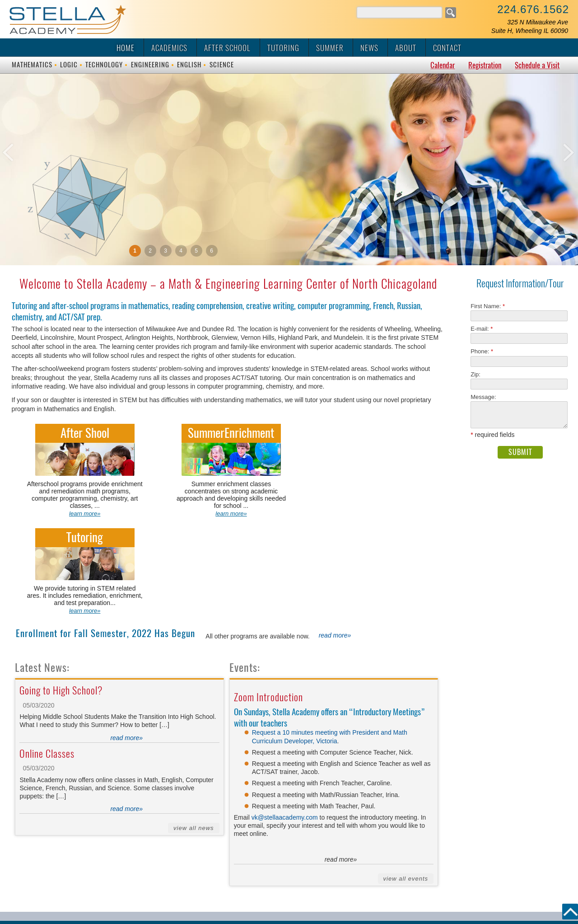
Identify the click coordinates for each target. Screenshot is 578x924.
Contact (447, 48)
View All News (194, 731)
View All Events (406, 782)
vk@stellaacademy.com (286, 721)
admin (289, 909)
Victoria (326, 644)
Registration (485, 65)
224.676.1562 (533, 9)
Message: (483, 397)
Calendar (443, 65)
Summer (330, 48)
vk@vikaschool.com (486, 840)
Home (126, 48)
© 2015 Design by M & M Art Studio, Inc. (289, 886)
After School (227, 48)
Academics (169, 48)
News (369, 48)
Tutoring (283, 48)
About (406, 48)
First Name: (488, 306)
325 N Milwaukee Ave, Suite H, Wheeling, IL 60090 (301, 840)
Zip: (478, 374)
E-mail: (482, 329)
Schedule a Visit (537, 65)
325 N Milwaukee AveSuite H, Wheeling (530, 26)
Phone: (482, 351)
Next (542, 184)
